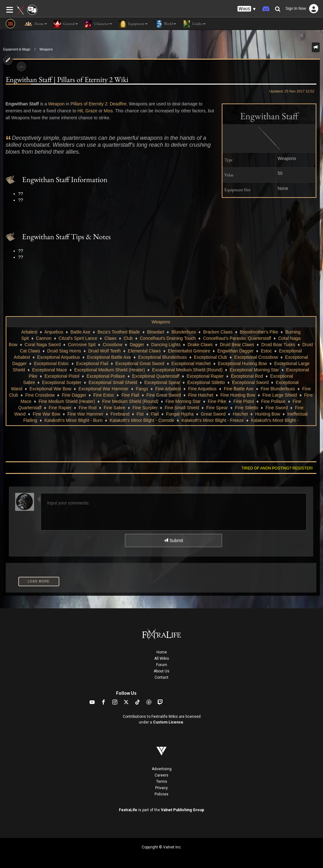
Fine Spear (217, 408)
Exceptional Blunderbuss (162, 357)
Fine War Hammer (85, 414)
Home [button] (36, 24)
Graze (91, 111)
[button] (247, 9)
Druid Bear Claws (237, 345)
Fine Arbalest (168, 389)
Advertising (162, 769)
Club (128, 338)
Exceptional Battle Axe (109, 357)
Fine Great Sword (164, 395)
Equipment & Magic (17, 49)
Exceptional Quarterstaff (156, 376)
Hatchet (240, 414)
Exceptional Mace (50, 370)
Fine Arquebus (202, 389)
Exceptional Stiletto (206, 382)
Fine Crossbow (40, 395)
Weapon (56, 104)
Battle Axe (80, 332)
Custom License (168, 722)
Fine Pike (217, 401)
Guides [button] (194, 24)
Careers (161, 775)
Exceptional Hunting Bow (243, 363)
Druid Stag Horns (64, 351)
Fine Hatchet (201, 395)
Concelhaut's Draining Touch (168, 338)
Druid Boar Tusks (278, 345)
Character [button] (98, 24)
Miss (108, 111)
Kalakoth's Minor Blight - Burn (73, 420)
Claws (110, 338)
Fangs (142, 389)
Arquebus (54, 332)
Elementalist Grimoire (189, 351)
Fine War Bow (47, 414)
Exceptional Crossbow (256, 357)
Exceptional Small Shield (113, 382)
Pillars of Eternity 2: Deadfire (98, 104)
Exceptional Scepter (62, 382)
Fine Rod (88, 408)
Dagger (137, 345)
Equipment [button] (133, 24)
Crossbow (113, 345)
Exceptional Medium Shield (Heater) (109, 370)
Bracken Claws (218, 332)
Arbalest (29, 332)
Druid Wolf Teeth (105, 351)
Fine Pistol (244, 401)
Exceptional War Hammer (104, 389)
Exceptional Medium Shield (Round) (187, 370)
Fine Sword (276, 408)
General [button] (66, 24)
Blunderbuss (184, 332)
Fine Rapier (60, 408)
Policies (161, 794)
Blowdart (156, 332)
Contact (161, 677)
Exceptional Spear (162, 382)
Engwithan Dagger (235, 351)
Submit (173, 540)
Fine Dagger (74, 395)
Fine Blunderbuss (278, 389)
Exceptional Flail (92, 363)
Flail (155, 414)
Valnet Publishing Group (182, 810)
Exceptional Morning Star (254, 370)
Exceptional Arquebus (59, 357)
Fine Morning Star (183, 401)
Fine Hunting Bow (238, 395)
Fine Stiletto (247, 408)
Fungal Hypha (180, 414)
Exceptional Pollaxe (106, 376)
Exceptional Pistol (62, 376)
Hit (80, 111)
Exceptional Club (211, 357)
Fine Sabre (115, 408)
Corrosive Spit (82, 345)
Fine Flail (130, 395)
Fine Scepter (145, 408)
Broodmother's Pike (259, 332)
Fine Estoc (104, 395)
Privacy (161, 788)
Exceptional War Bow (51, 389)
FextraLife (128, 810)
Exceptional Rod (247, 376)
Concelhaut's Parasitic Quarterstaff (237, 338)
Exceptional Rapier (205, 376)
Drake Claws (200, 345)
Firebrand (120, 414)
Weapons (46, 49)
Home (162, 652)
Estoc (266, 351)
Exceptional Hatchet (191, 363)
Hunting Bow (268, 414)
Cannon (44, 338)
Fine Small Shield (182, 408)
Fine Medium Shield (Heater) (67, 401)
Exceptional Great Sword (140, 363)
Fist (140, 414)
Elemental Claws (144, 351)
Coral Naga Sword (43, 345)
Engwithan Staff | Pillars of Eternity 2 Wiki (67, 80)
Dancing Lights (166, 345)
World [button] (165, 24)
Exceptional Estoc (51, 363)
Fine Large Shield (280, 395)
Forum (162, 665)
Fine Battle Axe (238, 389)
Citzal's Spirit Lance (78, 338)
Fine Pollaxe (273, 401)
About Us (161, 671)
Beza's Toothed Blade (119, 332)
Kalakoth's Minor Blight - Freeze (213, 420)
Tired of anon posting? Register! (277, 468)
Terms (162, 782)
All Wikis (162, 658)
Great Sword (213, 414)
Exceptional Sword (250, 382)
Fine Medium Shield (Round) (130, 401)
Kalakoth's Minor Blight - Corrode (142, 420)
